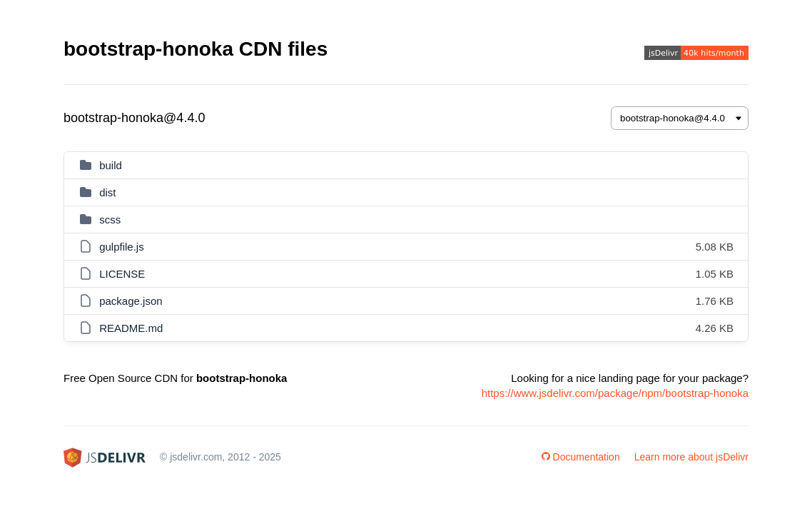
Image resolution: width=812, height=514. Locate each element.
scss (110, 220)
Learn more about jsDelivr (691, 457)
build (111, 165)
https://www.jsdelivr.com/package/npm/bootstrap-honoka (615, 393)
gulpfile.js (122, 247)
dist (107, 192)
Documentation (581, 457)
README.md (131, 328)
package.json (131, 301)
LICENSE (122, 274)
